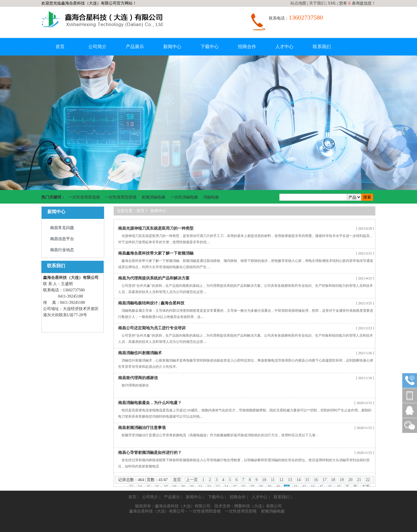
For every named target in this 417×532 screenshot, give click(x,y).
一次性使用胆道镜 (84, 197)
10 (264, 480)
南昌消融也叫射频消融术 (140, 353)
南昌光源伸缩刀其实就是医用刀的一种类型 (156, 228)
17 (325, 480)
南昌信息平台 (62, 239)
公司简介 (97, 47)
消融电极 (211, 197)
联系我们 (322, 47)
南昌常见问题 (62, 228)
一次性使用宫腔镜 (121, 197)
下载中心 (210, 47)
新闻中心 (172, 47)
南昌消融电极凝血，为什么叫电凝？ (150, 403)
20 (350, 480)
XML (332, 3)
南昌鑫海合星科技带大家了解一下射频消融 (156, 253)
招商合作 (247, 47)
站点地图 (298, 3)
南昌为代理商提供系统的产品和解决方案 (154, 278)
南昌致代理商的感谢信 (138, 378)
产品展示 (135, 47)
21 (359, 480)
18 (333, 480)
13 (290, 480)
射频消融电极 (154, 197)
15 (307, 480)
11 (273, 480)
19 (342, 480)
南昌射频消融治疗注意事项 (142, 428)
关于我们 (317, 3)
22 (368, 480)
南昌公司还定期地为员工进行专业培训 (152, 328)
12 (281, 480)
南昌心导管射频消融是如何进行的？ (150, 453)
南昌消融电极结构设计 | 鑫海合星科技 (151, 303)
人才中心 (284, 47)
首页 (60, 47)
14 (299, 480)
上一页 (192, 480)
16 (316, 480)
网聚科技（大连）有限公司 (258, 506)
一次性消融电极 (184, 197)
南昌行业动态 (62, 250)
